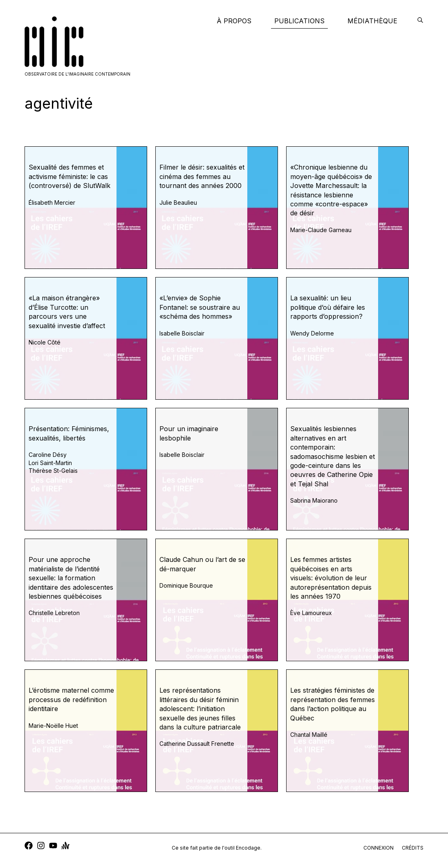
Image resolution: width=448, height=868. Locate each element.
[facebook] (29, 847)
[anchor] (65, 847)
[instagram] (41, 847)
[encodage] (420, 21)
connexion (379, 848)
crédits (413, 848)
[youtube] (53, 847)
